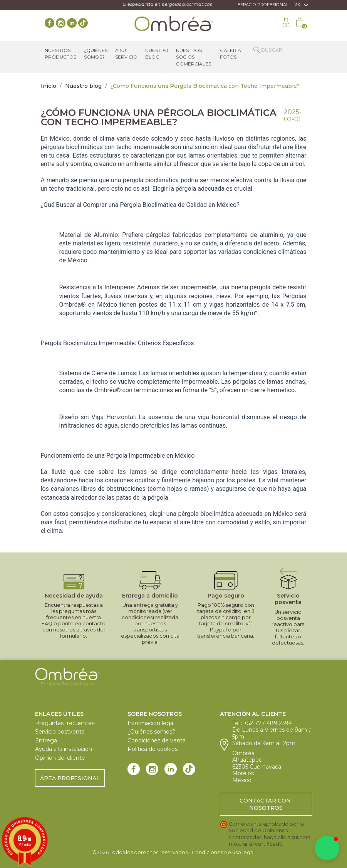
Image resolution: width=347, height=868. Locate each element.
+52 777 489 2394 (268, 723)
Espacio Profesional (263, 5)
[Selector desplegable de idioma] (303, 5)
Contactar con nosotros (266, 804)
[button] (327, 848)
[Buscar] (279, 50)
